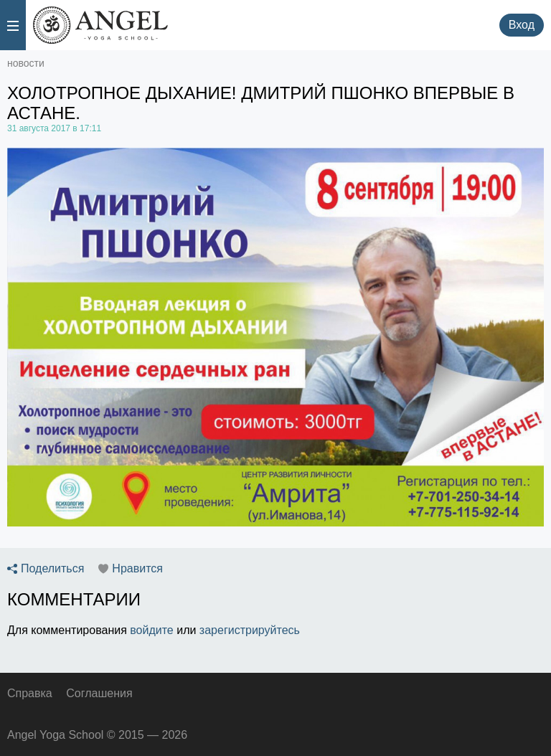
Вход (522, 25)
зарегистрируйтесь (250, 630)
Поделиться (52, 569)
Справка (30, 693)
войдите (151, 630)
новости (26, 63)
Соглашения (99, 693)
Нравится (137, 569)
